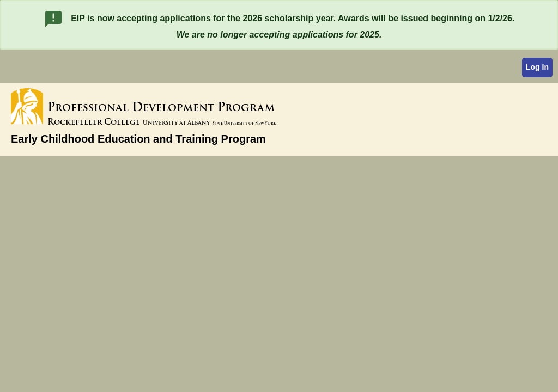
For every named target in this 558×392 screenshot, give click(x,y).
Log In (537, 67)
